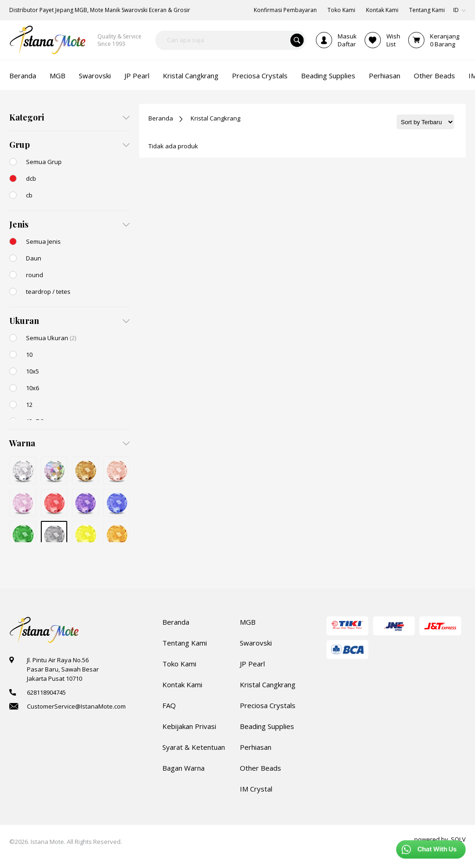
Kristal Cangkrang (215, 118)
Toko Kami (179, 664)
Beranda (161, 118)
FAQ (169, 705)
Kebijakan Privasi (189, 726)
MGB (248, 622)
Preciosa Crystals (268, 705)
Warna (22, 443)
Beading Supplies (267, 726)
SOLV (458, 839)
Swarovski (256, 643)
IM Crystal (256, 789)
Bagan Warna (183, 768)
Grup (19, 145)
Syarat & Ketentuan (194, 747)
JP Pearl (252, 664)
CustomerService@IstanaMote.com (76, 706)
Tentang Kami (185, 643)
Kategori (27, 117)
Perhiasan (256, 747)
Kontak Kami (182, 684)
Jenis (19, 224)
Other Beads (260, 768)
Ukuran (24, 321)
